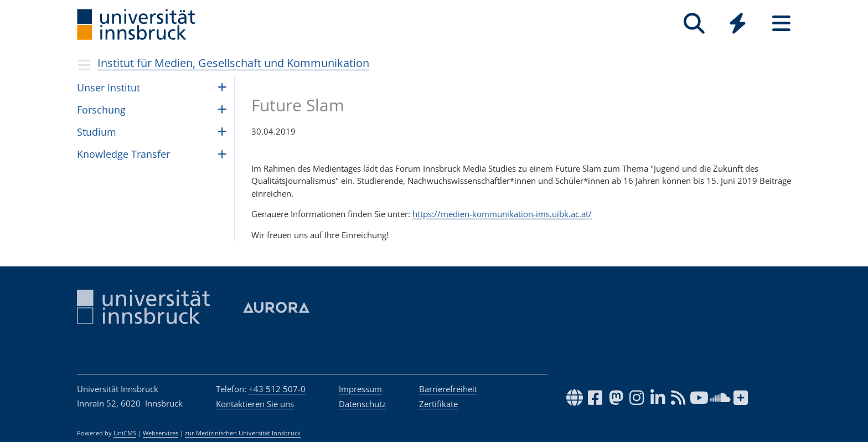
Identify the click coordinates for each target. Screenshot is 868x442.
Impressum (360, 389)
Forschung (101, 110)
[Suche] (694, 24)
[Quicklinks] (738, 24)
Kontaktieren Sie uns (255, 404)
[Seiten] (781, 24)
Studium (97, 132)
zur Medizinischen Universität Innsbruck (243, 433)
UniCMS (125, 433)
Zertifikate (438, 404)
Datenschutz (362, 404)
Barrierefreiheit (448, 389)
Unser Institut (108, 88)
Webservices (161, 433)
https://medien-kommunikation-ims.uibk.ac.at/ (502, 214)
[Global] (738, 25)
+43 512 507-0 (277, 389)
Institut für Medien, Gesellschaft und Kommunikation (233, 63)
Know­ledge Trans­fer (123, 154)
